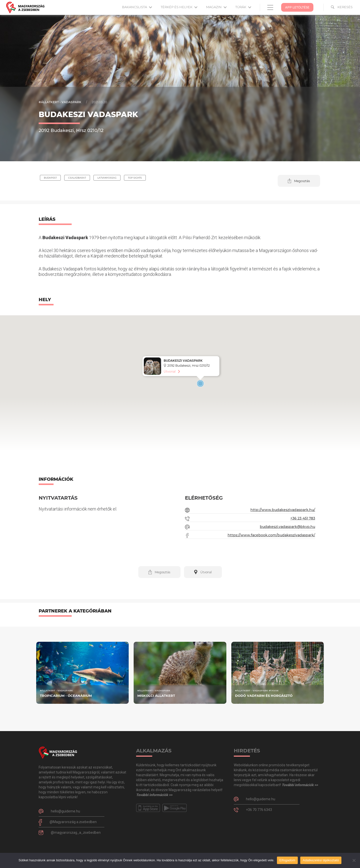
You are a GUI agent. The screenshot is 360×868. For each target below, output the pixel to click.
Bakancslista (137, 7)
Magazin (216, 7)
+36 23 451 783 (303, 518)
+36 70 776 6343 (259, 810)
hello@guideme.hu (65, 811)
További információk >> (154, 795)
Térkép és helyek (179, 7)
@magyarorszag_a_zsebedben (76, 833)
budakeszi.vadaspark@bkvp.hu (287, 527)
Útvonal (170, 371)
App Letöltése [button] (297, 7)
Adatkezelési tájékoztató (321, 860)
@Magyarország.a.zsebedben (73, 822)
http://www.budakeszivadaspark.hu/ (283, 510)
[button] (299, 181)
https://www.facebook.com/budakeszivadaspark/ (271, 535)
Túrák (243, 7)
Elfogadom (287, 860)
